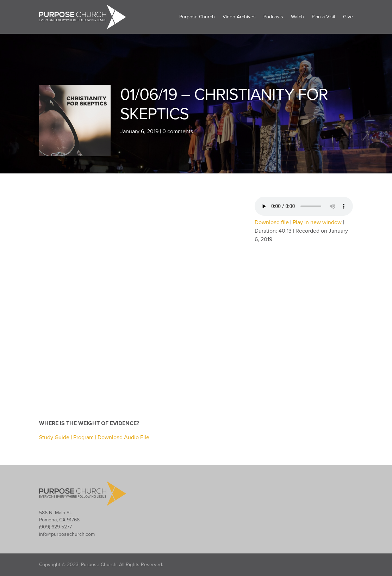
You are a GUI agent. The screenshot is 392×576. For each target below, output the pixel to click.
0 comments (178, 131)
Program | (85, 437)
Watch (297, 17)
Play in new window (317, 222)
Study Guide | (56, 437)
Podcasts (273, 17)
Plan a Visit (323, 17)
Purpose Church (197, 17)
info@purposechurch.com (67, 534)
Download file (272, 222)
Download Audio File (123, 437)
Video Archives (239, 17)
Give (348, 17)
